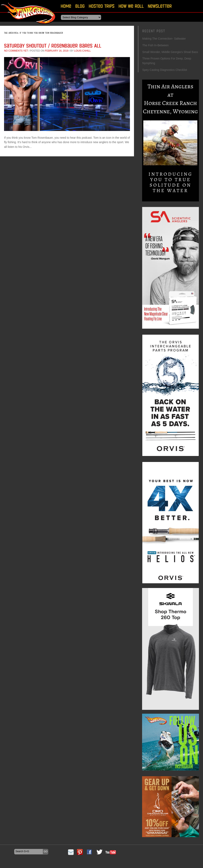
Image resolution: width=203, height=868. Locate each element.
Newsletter (160, 6)
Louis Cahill (83, 51)
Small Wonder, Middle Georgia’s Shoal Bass (170, 52)
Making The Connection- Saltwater (164, 39)
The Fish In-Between (156, 45)
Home (66, 6)
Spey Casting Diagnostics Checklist (165, 70)
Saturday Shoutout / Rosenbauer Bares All (53, 46)
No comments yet (16, 51)
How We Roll (131, 6)
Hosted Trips (102, 6)
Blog (80, 6)
